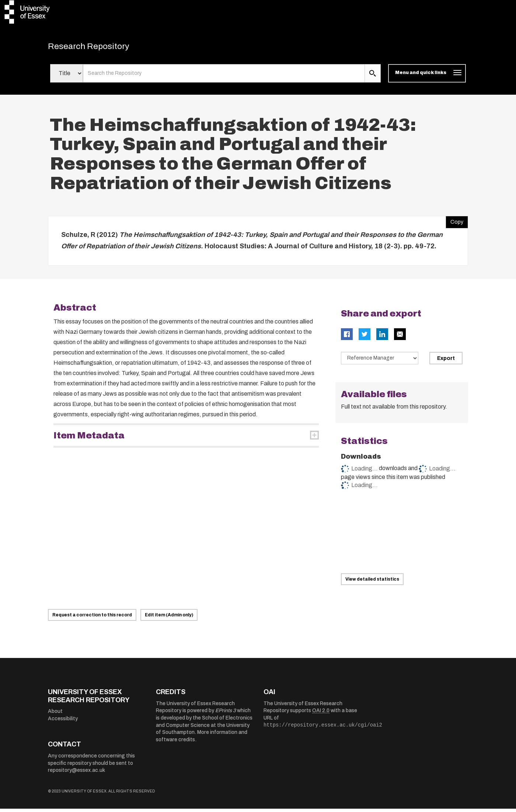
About (55, 715)
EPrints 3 (226, 714)
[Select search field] (67, 77)
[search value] (224, 77)
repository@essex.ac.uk (76, 773)
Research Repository (100, 48)
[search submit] (373, 77)
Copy (454, 224)
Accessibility (63, 722)
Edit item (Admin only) (169, 618)
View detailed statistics (372, 582)
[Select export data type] (380, 361)
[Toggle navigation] (427, 77)
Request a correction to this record (92, 618)
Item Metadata (89, 439)
